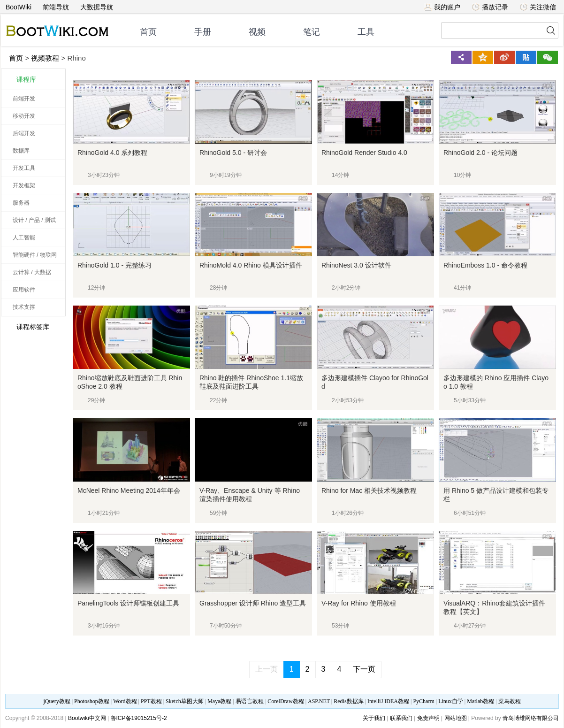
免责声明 (428, 718)
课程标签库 (27, 327)
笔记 (312, 32)
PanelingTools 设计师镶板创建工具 (128, 603)
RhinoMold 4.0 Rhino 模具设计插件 (251, 265)
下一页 (364, 669)
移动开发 (24, 116)
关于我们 (374, 718)
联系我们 (401, 718)
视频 (257, 32)
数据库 (21, 151)
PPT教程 (151, 701)
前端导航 (56, 7)
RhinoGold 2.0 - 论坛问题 (480, 153)
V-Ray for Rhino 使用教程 (359, 603)
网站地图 (456, 718)
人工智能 (24, 238)
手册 (203, 32)
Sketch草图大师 (185, 701)
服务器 (21, 203)
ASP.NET (319, 701)
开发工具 (24, 168)
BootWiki (19, 7)
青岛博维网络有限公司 (531, 718)
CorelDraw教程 (286, 701)
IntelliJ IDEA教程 (388, 701)
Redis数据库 (348, 701)
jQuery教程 (57, 701)
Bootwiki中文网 (87, 718)
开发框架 (24, 185)
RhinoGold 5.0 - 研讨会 (233, 153)
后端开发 (24, 133)
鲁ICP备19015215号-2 (139, 718)
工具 (366, 32)
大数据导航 (97, 7)
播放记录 (490, 7)
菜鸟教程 (510, 701)
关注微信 (538, 7)
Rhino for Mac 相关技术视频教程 (369, 490)
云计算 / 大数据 (32, 272)
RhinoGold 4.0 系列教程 (112, 153)
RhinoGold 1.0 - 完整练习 (114, 265)
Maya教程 (219, 701)
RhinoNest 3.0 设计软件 (356, 265)
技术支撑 (24, 307)
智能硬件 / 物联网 (35, 255)
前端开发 (24, 99)
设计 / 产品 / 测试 (34, 220)
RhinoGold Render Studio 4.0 (364, 153)
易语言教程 (250, 701)
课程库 (26, 79)
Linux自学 (451, 701)
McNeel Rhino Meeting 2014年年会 (129, 490)
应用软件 (24, 290)
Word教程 (125, 701)
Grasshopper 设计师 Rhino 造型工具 (253, 603)
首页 (148, 32)
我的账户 (442, 7)
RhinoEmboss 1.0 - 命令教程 (485, 265)
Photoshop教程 (92, 701)
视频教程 (45, 58)
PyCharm (423, 701)
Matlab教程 (480, 701)
